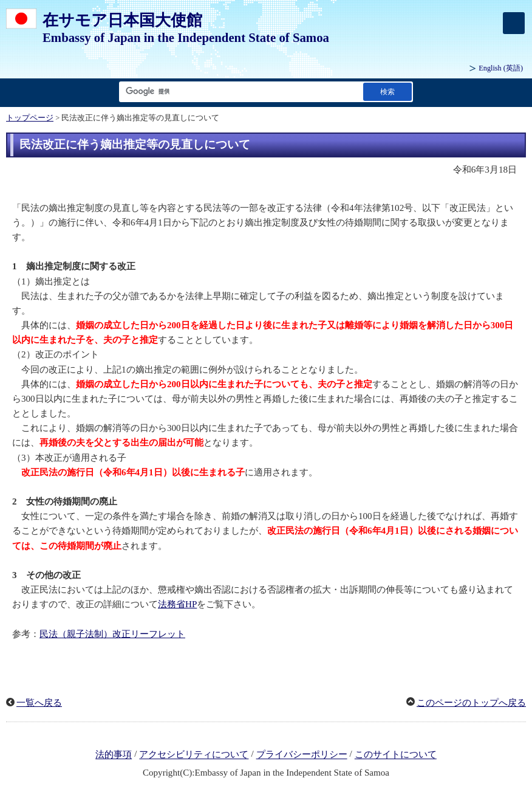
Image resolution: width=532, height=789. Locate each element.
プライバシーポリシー (302, 755)
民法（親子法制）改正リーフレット (112, 634)
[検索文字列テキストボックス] (239, 91)
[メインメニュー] (514, 23)
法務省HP (177, 604)
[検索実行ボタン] (387, 91)
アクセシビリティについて (194, 755)
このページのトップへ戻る (471, 703)
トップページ (30, 118)
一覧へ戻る (39, 703)
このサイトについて (396, 755)
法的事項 (114, 755)
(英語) (501, 68)
